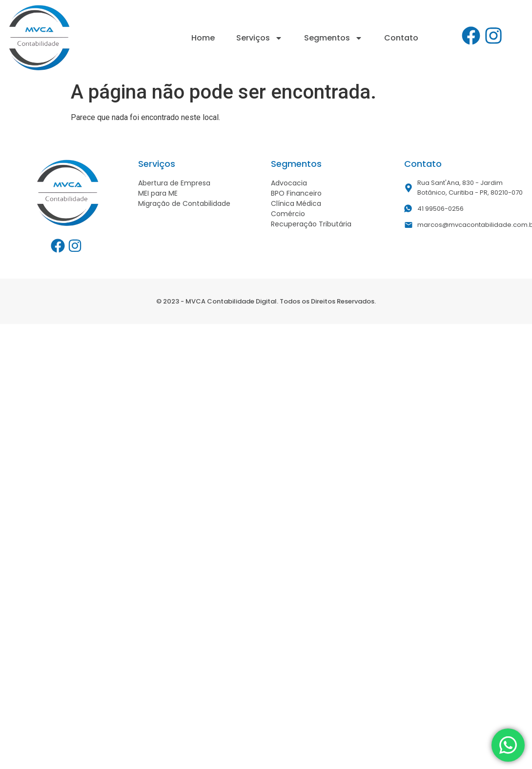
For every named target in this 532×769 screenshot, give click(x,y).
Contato (401, 38)
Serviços (259, 38)
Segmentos (333, 38)
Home (203, 38)
